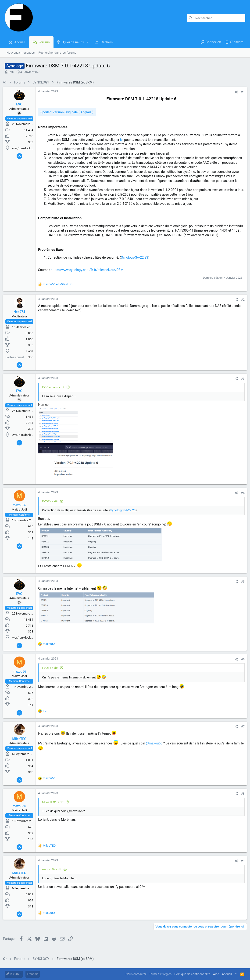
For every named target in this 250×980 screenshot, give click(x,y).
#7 (241, 731)
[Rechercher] (216, 18)
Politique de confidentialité (192, 974)
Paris (31, 356)
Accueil (227, 974)
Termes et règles (160, 974)
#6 (241, 664)
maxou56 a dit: (54, 874)
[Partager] (235, 92)
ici (123, 140)
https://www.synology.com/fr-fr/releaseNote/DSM (89, 274)
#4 (241, 497)
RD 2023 (14, 974)
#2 (241, 304)
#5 (241, 586)
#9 (241, 865)
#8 (241, 798)
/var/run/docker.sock (28, 148)
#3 (241, 383)
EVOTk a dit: (52, 506)
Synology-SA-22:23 (136, 262)
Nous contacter (136, 974)
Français (33, 974)
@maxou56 (156, 748)
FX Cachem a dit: (55, 392)
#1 (241, 92)
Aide (216, 974)
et (59, 289)
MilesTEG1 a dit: (55, 807)
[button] (88, 42)
